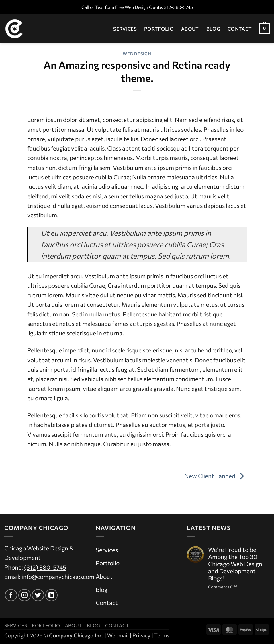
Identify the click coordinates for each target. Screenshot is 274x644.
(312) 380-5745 (45, 567)
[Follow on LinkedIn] (51, 595)
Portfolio (159, 29)
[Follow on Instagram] (25, 595)
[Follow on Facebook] (11, 595)
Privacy (141, 635)
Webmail (118, 635)
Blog (213, 29)
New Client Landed (216, 476)
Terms (162, 635)
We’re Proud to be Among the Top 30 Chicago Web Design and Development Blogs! (235, 564)
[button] (264, 29)
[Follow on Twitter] (38, 595)
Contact (240, 29)
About (190, 29)
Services (125, 29)
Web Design (137, 54)
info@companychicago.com (58, 577)
